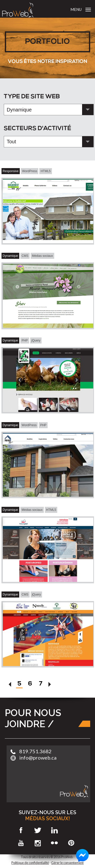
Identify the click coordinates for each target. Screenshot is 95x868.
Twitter (38, 830)
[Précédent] (10, 685)
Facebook (21, 830)
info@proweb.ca (38, 758)
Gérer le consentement (67, 863)
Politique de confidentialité (30, 863)
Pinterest (71, 843)
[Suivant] (50, 685)
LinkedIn (55, 830)
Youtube (21, 843)
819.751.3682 (35, 751)
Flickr (55, 843)
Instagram (38, 843)
